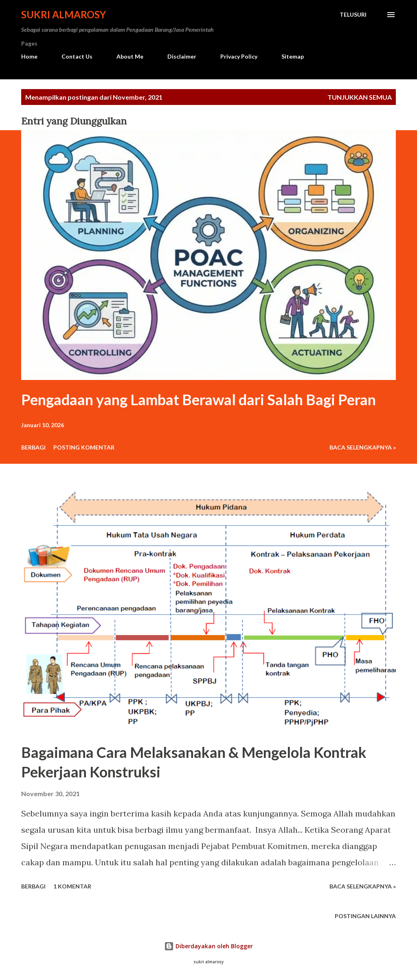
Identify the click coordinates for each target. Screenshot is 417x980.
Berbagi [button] (33, 447)
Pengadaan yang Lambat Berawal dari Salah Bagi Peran (199, 399)
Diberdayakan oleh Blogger (208, 946)
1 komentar (72, 886)
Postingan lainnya (365, 916)
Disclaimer (182, 56)
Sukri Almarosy (64, 14)
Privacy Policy (239, 56)
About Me (130, 56)
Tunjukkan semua (360, 97)
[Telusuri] (353, 15)
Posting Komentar (84, 447)
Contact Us (77, 56)
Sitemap (293, 56)
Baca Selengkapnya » (363, 447)
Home (29, 56)
